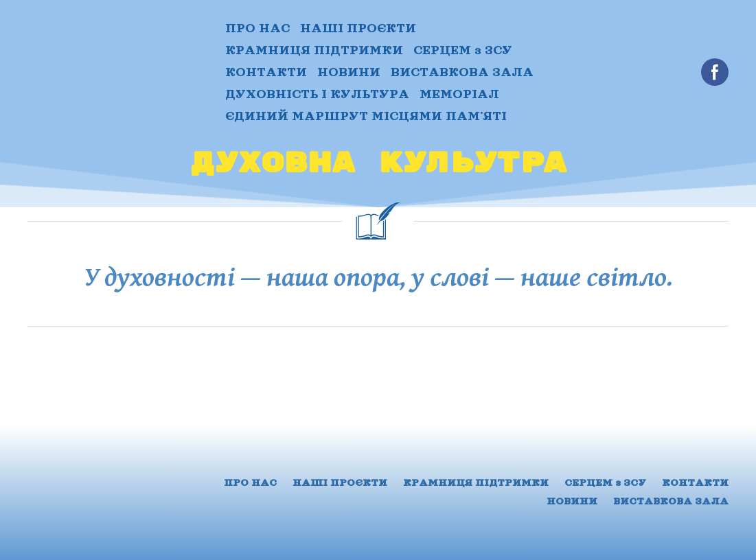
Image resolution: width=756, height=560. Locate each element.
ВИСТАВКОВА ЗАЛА (462, 72)
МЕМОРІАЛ (459, 94)
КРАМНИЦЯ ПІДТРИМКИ (314, 50)
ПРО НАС (257, 28)
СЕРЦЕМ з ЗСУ (463, 50)
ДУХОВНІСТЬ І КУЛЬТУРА (317, 94)
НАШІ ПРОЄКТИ (358, 28)
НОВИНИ (349, 72)
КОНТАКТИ (266, 72)
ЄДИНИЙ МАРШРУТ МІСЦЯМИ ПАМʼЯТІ (366, 116)
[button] (715, 72)
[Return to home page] (116, 72)
